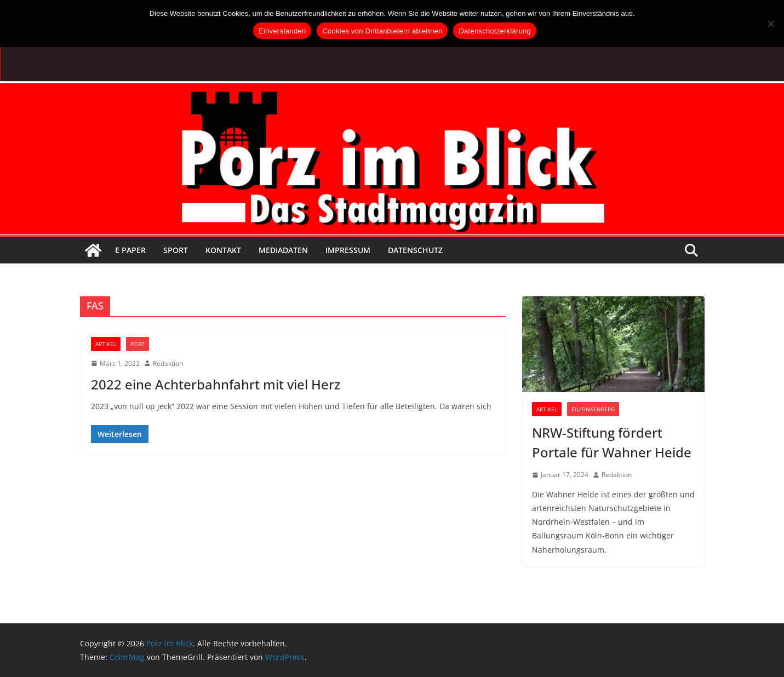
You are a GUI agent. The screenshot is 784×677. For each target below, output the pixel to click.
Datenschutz (415, 250)
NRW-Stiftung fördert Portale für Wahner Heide (612, 442)
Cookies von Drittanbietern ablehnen (382, 31)
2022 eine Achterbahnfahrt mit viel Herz (216, 384)
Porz (138, 344)
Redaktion (168, 363)
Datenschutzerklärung (494, 31)
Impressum (348, 250)
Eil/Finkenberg (593, 409)
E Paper (130, 250)
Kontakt (223, 250)
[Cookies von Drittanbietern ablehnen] (770, 24)
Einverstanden (282, 31)
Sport (176, 250)
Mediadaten (283, 250)
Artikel (106, 344)
